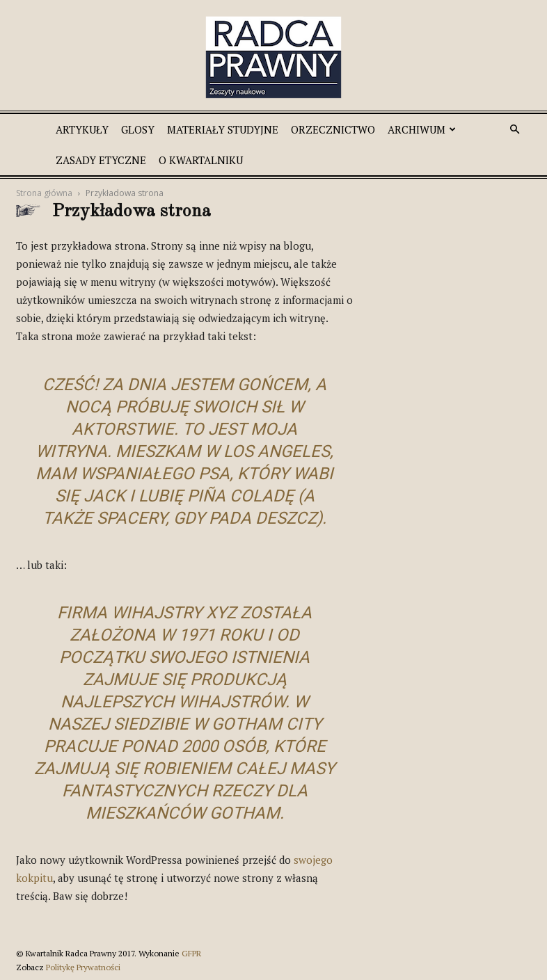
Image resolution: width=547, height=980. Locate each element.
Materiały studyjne (223, 129)
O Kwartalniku (201, 160)
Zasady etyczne (101, 160)
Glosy (138, 129)
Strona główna (44, 193)
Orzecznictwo (333, 129)
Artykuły (82, 129)
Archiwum (422, 129)
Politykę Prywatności (83, 967)
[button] (514, 130)
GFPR (191, 953)
